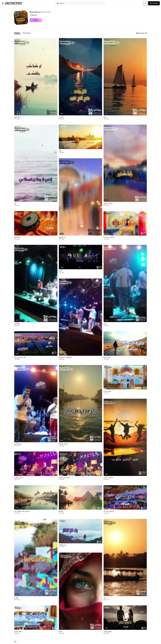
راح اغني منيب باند (109, 237)
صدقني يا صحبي (108, 478)
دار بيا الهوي (62, 237)
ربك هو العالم (63, 545)
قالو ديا (16, 598)
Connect (154, 3)
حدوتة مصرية (18, 631)
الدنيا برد (61, 117)
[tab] (17, 33)
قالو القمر (17, 324)
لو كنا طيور (17, 117)
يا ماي (60, 271)
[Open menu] (3, 3)
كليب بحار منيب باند (20, 357)
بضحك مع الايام (63, 444)
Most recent (142, 33)
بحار (15, 204)
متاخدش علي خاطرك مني (22, 511)
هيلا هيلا (61, 511)
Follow (36, 20)
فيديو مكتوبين (18, 478)
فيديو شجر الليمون (64, 478)
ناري (105, 117)
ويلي (60, 151)
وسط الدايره (18, 444)
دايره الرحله (107, 357)
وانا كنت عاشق (108, 204)
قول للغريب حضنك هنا (65, 357)
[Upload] (145, 3)
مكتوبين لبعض (108, 631)
